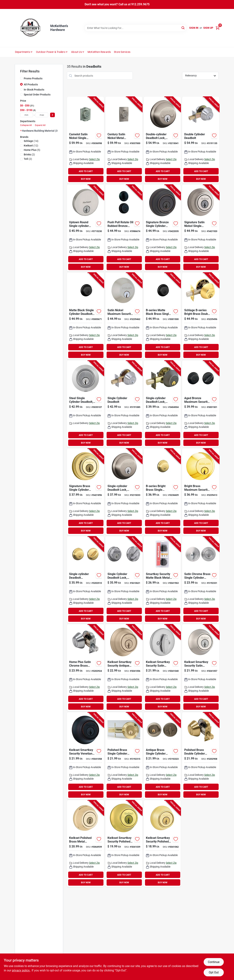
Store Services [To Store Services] (122, 52)
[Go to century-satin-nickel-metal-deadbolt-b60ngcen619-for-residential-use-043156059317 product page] (124, 140)
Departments (23, 52)
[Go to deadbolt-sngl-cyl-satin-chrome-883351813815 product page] (162, 668)
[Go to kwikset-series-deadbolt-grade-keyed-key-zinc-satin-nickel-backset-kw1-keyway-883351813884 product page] (201, 668)
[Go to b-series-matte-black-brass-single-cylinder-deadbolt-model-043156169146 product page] (162, 316)
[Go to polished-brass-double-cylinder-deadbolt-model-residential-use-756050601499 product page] (201, 756)
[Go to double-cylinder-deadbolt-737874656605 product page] (201, 140)
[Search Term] (135, 28)
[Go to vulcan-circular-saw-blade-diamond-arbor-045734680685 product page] (124, 580)
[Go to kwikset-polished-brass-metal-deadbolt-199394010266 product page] (85, 844)
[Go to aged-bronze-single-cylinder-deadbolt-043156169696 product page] (201, 404)
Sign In (194, 28)
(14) (31, 141)
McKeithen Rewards (99, 52)
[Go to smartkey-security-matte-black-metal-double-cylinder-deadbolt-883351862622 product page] (162, 580)
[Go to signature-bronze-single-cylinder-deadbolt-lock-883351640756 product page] (162, 228)
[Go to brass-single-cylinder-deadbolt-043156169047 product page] (201, 492)
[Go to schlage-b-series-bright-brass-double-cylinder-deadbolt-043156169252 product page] (201, 316)
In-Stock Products (34, 90)
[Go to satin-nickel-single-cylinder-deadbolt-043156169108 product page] (124, 316)
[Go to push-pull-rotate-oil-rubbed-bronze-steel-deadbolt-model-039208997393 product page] (124, 228)
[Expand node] (21, 131)
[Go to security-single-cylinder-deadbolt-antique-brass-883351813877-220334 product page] (124, 668)
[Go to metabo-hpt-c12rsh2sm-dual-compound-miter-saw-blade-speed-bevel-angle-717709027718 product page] (85, 228)
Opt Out (214, 972)
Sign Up (208, 28)
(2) (29, 154)
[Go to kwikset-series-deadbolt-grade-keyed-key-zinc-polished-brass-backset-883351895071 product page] (162, 844)
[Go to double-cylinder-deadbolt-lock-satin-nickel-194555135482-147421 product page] (162, 140)
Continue (214, 962)
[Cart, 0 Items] (218, 28)
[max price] (42, 115)
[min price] (27, 115)
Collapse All (26, 125)
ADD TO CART (86, 171)
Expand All (40, 125)
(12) (31, 146)
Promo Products (33, 78)
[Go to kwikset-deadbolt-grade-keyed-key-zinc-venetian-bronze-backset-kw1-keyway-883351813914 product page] (85, 756)
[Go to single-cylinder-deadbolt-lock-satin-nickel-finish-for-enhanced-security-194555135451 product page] (124, 492)
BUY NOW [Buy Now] (86, 179)
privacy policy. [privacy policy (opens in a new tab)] (21, 970)
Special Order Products (37, 95)
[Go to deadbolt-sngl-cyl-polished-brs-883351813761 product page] (124, 844)
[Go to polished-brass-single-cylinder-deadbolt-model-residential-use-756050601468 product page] (124, 756)
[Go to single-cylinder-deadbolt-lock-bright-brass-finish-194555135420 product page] (85, 580)
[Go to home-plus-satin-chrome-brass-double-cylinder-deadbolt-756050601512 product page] (85, 668)
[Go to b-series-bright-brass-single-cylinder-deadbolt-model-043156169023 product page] (162, 492)
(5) (32, 150)
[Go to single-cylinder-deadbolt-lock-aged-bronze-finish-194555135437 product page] (162, 404)
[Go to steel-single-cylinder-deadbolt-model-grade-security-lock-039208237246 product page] (85, 404)
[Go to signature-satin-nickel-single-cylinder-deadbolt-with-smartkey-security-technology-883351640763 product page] (201, 228)
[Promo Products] (21, 78)
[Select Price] (52, 115)
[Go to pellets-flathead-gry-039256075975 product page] (124, 404)
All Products (31, 84)
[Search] (183, 28)
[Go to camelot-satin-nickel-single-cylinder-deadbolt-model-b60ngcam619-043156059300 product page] (85, 140)
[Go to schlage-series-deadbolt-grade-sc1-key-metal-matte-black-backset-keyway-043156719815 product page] (85, 316)
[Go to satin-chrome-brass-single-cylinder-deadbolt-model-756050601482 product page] (201, 580)
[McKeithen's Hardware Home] (31, 28)
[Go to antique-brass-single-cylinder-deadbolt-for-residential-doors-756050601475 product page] (162, 756)
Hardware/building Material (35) (41, 131)
